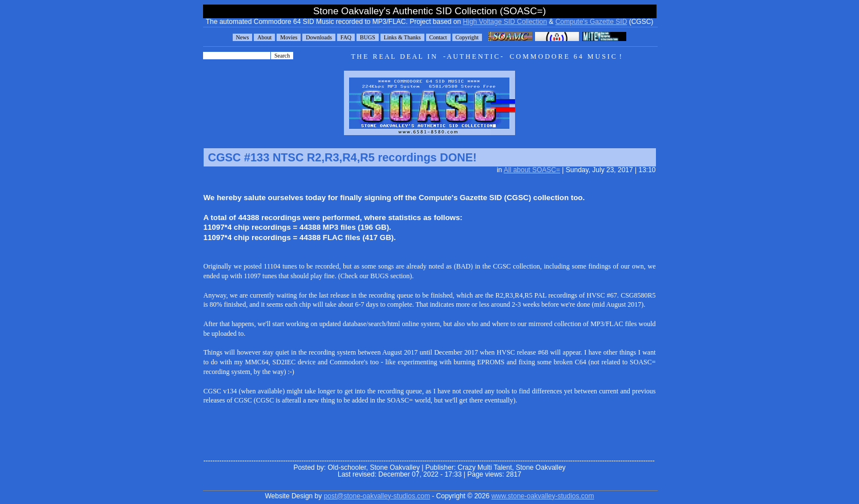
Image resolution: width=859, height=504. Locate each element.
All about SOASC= (532, 170)
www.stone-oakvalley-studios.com (542, 496)
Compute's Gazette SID (591, 22)
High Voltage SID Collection (505, 22)
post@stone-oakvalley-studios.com (377, 496)
